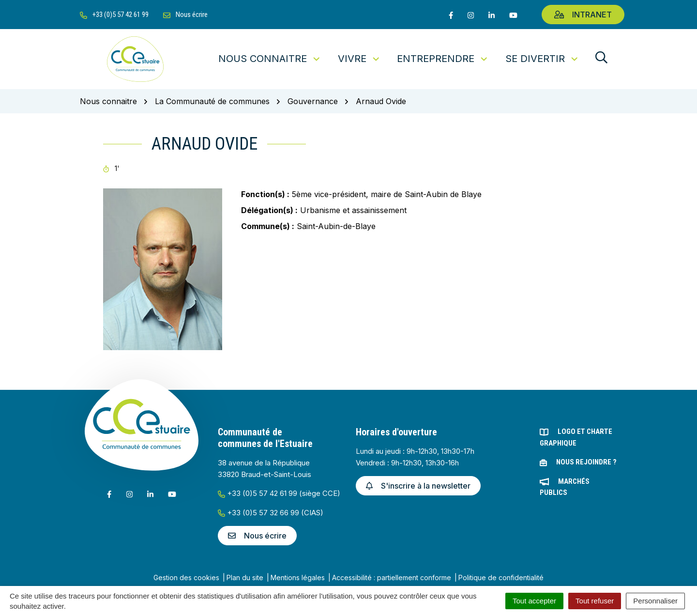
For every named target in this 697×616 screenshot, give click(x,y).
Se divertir (542, 59)
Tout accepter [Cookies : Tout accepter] (534, 601)
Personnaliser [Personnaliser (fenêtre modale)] (655, 601)
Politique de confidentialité (501, 577)
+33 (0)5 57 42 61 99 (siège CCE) (279, 493)
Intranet (583, 15)
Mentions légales (298, 577)
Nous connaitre (270, 59)
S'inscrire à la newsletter (418, 486)
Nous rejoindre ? (586, 462)
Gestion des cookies (186, 577)
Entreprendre (443, 59)
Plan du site (245, 577)
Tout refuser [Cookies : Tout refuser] (595, 601)
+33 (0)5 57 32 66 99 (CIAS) (271, 513)
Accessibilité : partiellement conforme (392, 577)
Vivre (359, 59)
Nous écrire (257, 536)
